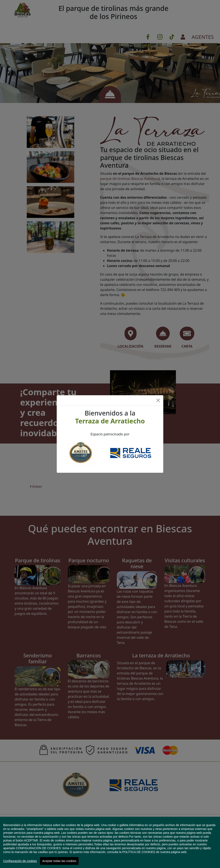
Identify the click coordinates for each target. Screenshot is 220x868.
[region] (110, 842)
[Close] (158, 400)
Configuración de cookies (20, 861)
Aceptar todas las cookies (59, 861)
